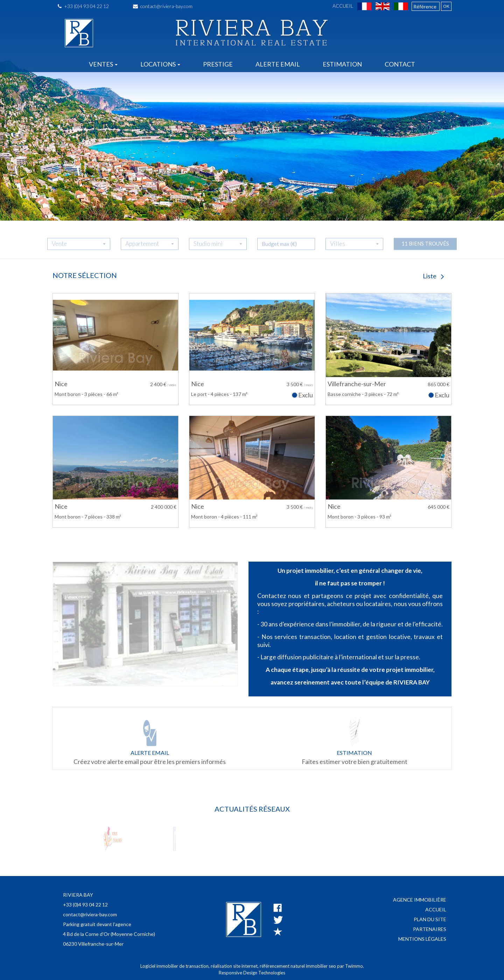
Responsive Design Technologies (252, 973)
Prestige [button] (218, 64)
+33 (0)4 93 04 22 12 (83, 6)
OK (446, 6)
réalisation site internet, (235, 966)
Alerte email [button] (278, 64)
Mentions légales (422, 939)
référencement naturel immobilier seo (298, 966)
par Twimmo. (351, 966)
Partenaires (430, 929)
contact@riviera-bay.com (163, 6)
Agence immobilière (420, 900)
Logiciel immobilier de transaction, (176, 966)
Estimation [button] (342, 64)
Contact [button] (400, 64)
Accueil (343, 6)
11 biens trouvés (425, 249)
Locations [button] (160, 64)
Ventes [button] (103, 64)
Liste (433, 276)
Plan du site (430, 919)
